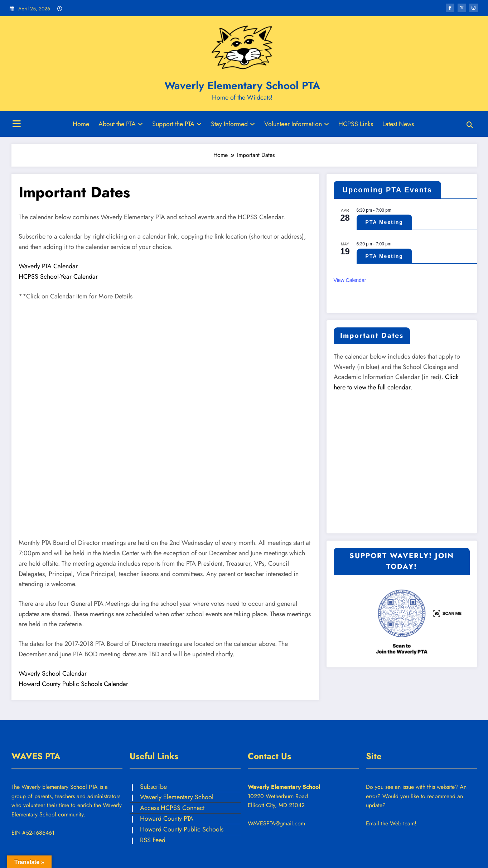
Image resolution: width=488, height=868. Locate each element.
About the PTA (121, 124)
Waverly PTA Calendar (48, 266)
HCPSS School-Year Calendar (58, 277)
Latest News (398, 124)
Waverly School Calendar (53, 673)
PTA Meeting (384, 222)
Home (81, 124)
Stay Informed (233, 124)
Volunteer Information (297, 124)
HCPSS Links (356, 124)
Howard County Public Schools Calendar (73, 684)
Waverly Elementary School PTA (242, 85)
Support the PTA (177, 124)
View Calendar (350, 280)
